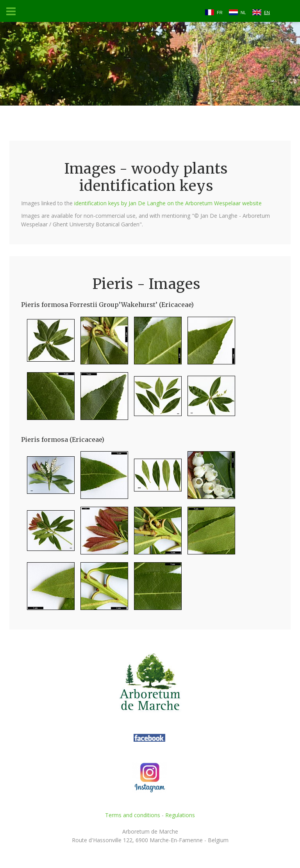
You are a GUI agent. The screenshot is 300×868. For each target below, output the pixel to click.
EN (267, 13)
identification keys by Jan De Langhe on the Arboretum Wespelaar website (168, 203)
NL (243, 13)
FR (220, 13)
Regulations (180, 815)
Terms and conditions (133, 815)
